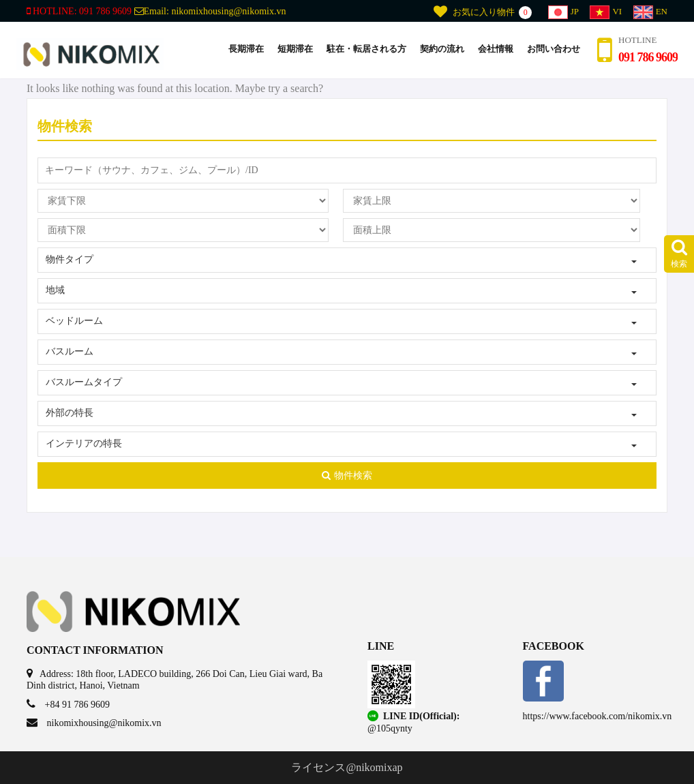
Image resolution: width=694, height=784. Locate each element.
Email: (210, 11)
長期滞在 (246, 49)
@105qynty (390, 728)
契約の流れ (442, 49)
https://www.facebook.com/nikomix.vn (598, 716)
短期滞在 (295, 49)
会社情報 (496, 49)
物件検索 (347, 476)
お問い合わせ (554, 49)
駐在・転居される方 (366, 49)
